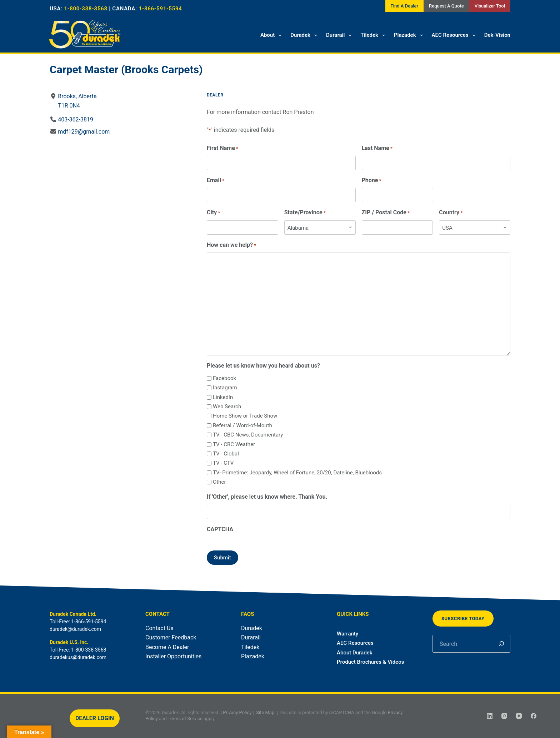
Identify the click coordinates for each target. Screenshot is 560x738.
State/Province (305, 213)
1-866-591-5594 (160, 9)
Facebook (224, 378)
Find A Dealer (404, 6)
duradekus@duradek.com (78, 657)
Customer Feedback (171, 637)
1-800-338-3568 (86, 9)
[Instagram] (504, 716)
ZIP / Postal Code (386, 213)
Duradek (305, 35)
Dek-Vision (497, 35)
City (213, 213)
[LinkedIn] (490, 716)
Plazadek (410, 35)
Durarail (340, 35)
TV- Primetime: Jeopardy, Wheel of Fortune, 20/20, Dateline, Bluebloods (297, 473)
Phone (372, 181)
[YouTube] (519, 716)
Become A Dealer (167, 647)
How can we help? (231, 245)
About (272, 35)
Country (451, 213)
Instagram (225, 388)
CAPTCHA (220, 529)
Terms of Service (185, 719)
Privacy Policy (237, 712)
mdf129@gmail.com (84, 132)
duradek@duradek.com (75, 629)
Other (219, 482)
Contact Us (159, 628)
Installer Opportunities (174, 656)
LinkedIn (223, 397)
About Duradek (355, 653)
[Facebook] (534, 716)
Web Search (227, 407)
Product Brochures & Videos (370, 662)
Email (216, 181)
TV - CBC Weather (234, 444)
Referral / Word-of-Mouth (242, 425)
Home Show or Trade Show (245, 416)
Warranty (347, 634)
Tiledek (374, 35)
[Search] (501, 644)
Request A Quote (446, 6)
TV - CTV (223, 463)
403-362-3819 (76, 119)
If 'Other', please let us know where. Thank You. (267, 497)
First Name (222, 148)
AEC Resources (455, 35)
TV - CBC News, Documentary (248, 435)
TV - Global (226, 454)
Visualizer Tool (490, 6)
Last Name (377, 148)
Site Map (265, 712)
